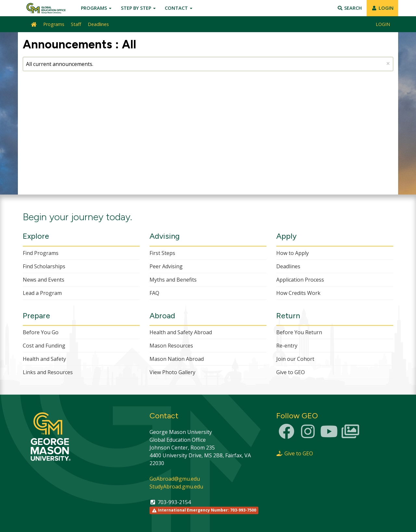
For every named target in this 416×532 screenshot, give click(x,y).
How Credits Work (298, 293)
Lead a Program (42, 293)
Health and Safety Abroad (181, 332)
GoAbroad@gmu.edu (175, 479)
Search (350, 8)
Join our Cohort (295, 359)
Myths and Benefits (173, 280)
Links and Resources (48, 372)
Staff (76, 24)
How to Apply (292, 253)
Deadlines (98, 24)
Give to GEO (291, 372)
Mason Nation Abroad (177, 359)
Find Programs (41, 253)
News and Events (44, 280)
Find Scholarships (44, 266)
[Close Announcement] (388, 63)
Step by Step (138, 8)
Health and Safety (44, 359)
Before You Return (299, 332)
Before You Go (41, 332)
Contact (179, 8)
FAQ (154, 293)
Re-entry (287, 346)
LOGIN (382, 8)
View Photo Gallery (172, 372)
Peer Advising (166, 266)
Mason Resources (171, 346)
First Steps (162, 253)
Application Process (300, 280)
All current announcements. (208, 63)
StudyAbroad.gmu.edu (176, 487)
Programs (96, 8)
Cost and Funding (44, 346)
